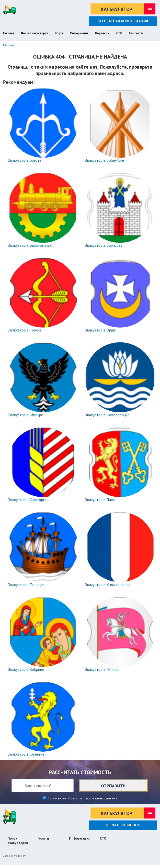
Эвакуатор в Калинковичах (108, 585)
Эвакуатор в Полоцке (26, 585)
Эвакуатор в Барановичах (30, 245)
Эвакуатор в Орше (100, 330)
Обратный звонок (123, 825)
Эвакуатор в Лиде (100, 500)
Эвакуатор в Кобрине (26, 669)
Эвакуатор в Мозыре (26, 415)
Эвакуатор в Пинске (25, 330)
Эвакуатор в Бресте (25, 160)
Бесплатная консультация (123, 21)
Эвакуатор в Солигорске (28, 500)
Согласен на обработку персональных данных (82, 798)
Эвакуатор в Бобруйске (104, 160)
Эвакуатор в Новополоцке (107, 415)
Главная (9, 45)
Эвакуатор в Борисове (104, 245)
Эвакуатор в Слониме (26, 754)
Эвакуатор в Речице (102, 669)
